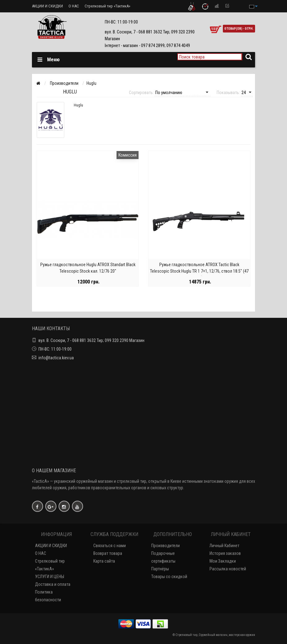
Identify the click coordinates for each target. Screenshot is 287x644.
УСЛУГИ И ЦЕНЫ (50, 577)
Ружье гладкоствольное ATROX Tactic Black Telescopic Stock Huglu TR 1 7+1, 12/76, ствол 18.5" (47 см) (199, 271)
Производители (166, 546)
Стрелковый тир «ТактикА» (107, 6)
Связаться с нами (110, 546)
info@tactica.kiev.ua (56, 358)
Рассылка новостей (228, 569)
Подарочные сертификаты (163, 557)
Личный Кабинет (224, 546)
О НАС (74, 6)
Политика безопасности (48, 596)
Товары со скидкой (169, 577)
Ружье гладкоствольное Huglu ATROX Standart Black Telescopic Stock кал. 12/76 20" (88, 268)
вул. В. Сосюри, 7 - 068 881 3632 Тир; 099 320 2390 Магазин (91, 340)
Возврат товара (108, 553)
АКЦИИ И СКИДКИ (47, 6)
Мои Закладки (223, 561)
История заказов (225, 553)
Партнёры (160, 569)
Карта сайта (104, 561)
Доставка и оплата (53, 584)
